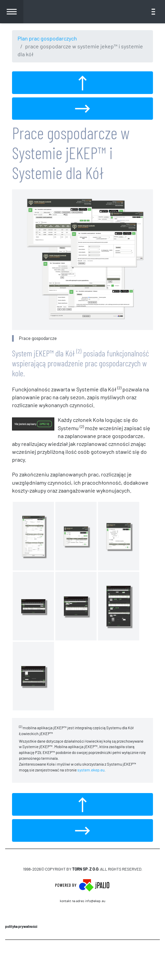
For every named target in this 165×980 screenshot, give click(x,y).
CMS (83, 960)
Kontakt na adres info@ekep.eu (82, 901)
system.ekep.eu (91, 770)
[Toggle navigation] (153, 12)
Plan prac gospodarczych (47, 38)
